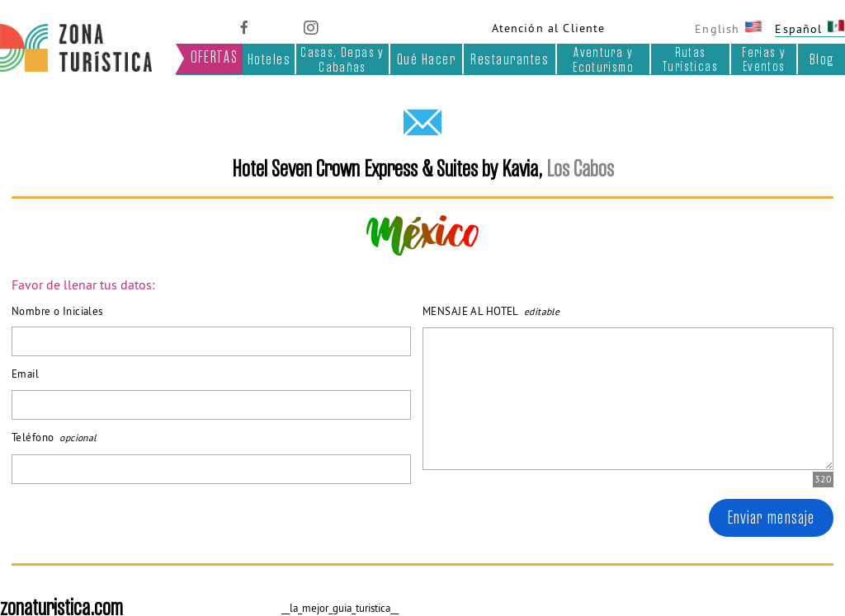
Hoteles (269, 59)
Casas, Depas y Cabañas (342, 59)
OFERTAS (214, 57)
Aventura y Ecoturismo (603, 59)
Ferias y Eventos (764, 59)
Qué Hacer (426, 59)
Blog (822, 59)
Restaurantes (510, 59)
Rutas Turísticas (690, 59)
